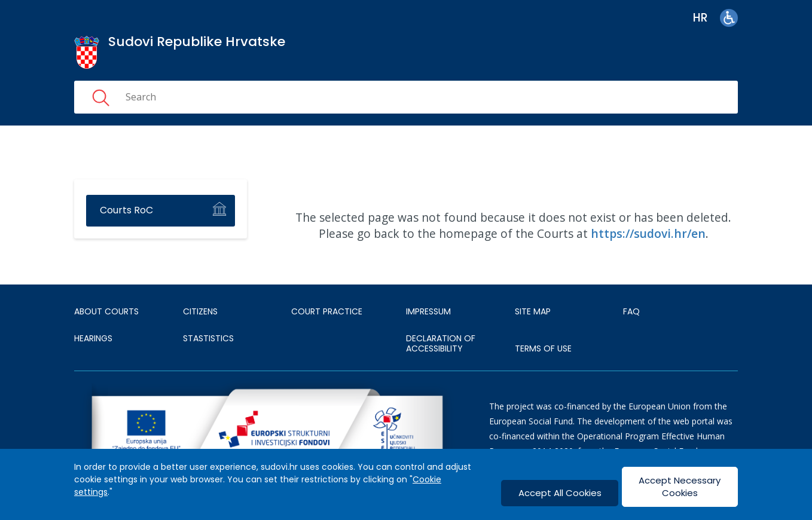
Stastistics (208, 338)
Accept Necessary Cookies (680, 487)
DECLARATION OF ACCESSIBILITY (441, 344)
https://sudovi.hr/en (648, 233)
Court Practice (327, 311)
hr (700, 18)
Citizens (200, 311)
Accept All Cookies (560, 493)
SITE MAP (533, 311)
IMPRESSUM (428, 311)
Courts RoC (126, 210)
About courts (106, 311)
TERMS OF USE (543, 348)
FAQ (631, 311)
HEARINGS (93, 338)
